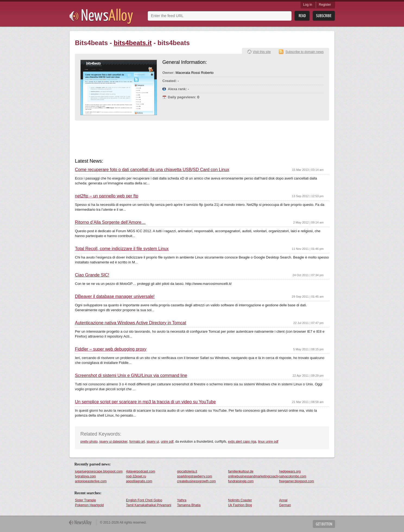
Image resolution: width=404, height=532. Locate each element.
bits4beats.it (133, 43)
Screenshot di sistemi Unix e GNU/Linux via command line (131, 376)
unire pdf (167, 442)
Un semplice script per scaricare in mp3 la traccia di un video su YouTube (145, 402)
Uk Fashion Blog (240, 505)
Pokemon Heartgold (89, 505)
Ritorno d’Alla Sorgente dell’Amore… (110, 222)
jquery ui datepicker (113, 442)
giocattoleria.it (187, 471)
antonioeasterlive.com (91, 481)
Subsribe (324, 16)
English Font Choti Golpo (144, 500)
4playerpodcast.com (141, 471)
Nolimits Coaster (240, 500)
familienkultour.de (241, 471)
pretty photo (89, 442)
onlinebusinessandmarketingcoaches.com (253, 476)
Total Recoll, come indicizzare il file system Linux (122, 249)
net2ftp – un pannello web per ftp (107, 196)
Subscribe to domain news (304, 52)
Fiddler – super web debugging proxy (111, 349)
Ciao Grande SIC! (92, 275)
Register (325, 5)
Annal (283, 500)
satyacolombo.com (293, 476)
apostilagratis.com (139, 481)
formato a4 (137, 442)
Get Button (324, 524)
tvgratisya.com (85, 476)
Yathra (182, 500)
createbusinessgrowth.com (196, 481)
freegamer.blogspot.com (297, 481)
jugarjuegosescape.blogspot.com (99, 471)
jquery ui (153, 442)
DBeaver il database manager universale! (115, 297)
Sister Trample (85, 500)
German (285, 505)
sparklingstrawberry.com (195, 476)
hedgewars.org (290, 471)
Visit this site (262, 52)
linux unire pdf (268, 442)
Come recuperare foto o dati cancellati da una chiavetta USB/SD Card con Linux (152, 170)
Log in (308, 5)
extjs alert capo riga (242, 442)
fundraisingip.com (241, 481)
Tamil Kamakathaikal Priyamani (149, 505)
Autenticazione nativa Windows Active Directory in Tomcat (131, 323)
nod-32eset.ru (136, 476)
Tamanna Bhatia (189, 505)
